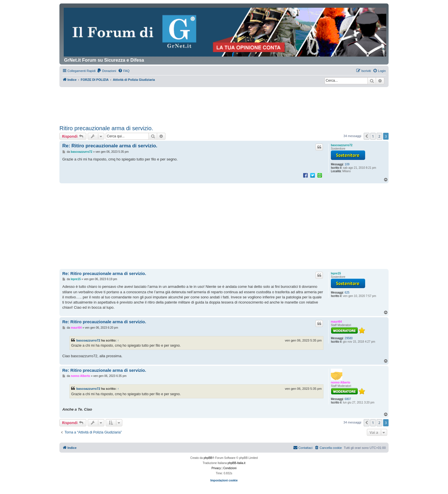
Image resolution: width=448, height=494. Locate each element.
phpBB (208, 458)
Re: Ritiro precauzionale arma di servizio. (110, 146)
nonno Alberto (341, 382)
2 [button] (379, 136)
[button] (367, 136)
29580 (349, 338)
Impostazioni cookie (224, 480)
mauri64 (336, 322)
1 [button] (373, 136)
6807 (348, 399)
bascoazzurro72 (342, 145)
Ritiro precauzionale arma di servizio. (106, 128)
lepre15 (336, 273)
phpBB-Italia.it (237, 463)
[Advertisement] (224, 103)
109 (347, 164)
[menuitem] (106, 71)
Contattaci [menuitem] (303, 447)
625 (347, 293)
